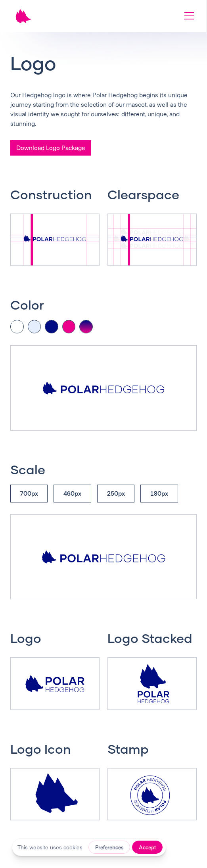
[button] (188, 16)
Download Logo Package (51, 147)
